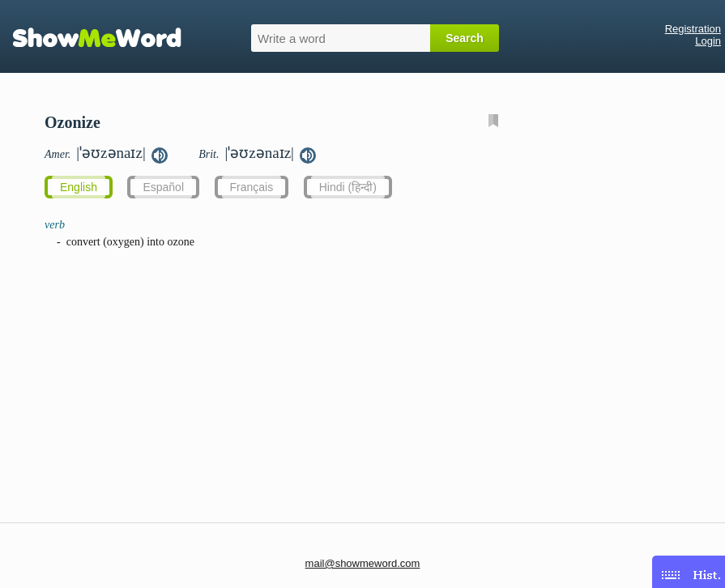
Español (163, 187)
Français (252, 187)
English (79, 187)
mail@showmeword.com (363, 563)
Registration (693, 29)
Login (708, 41)
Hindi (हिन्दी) (348, 187)
